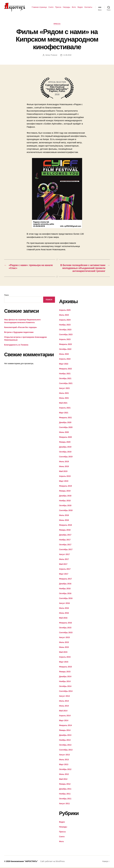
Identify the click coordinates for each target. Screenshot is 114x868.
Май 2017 (63, 565)
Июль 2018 (64, 516)
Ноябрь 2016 (65, 589)
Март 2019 (64, 482)
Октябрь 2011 (65, 799)
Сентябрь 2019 (66, 457)
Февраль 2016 (66, 624)
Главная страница (39, 7)
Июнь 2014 (64, 707)
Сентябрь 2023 (66, 335)
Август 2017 (64, 555)
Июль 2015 (64, 643)
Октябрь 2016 (65, 594)
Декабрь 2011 (65, 790)
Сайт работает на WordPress (52, 862)
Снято (51, 7)
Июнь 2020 (64, 433)
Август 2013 (64, 755)
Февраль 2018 (66, 526)
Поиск (6, 296)
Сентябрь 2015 (66, 633)
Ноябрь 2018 (65, 501)
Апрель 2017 (65, 570)
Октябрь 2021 (65, 379)
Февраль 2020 (66, 438)
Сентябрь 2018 (66, 511)
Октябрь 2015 (65, 628)
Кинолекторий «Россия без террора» (21, 328)
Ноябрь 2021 (65, 374)
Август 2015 (64, 638)
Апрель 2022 (65, 360)
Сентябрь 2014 (66, 692)
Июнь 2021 (64, 399)
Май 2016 (63, 619)
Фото (74, 7)
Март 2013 (64, 765)
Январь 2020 (65, 443)
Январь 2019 (65, 492)
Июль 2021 (64, 394)
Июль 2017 (64, 560)
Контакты (88, 7)
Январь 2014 (65, 731)
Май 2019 (63, 472)
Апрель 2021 (65, 409)
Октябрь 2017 (65, 545)
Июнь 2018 (64, 521)
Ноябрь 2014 (65, 682)
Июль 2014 (64, 702)
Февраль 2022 (66, 369)
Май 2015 (63, 653)
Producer (54, 56)
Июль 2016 (64, 609)
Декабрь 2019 (65, 448)
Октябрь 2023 (65, 330)
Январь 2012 (65, 785)
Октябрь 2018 (65, 506)
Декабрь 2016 (65, 584)
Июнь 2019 (64, 467)
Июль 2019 (64, 462)
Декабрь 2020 (65, 423)
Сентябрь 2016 (66, 599)
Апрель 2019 (65, 477)
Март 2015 (64, 663)
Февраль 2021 (66, 418)
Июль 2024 (64, 316)
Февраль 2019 (66, 487)
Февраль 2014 (66, 726)
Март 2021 (64, 413)
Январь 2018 (65, 531)
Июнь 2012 (64, 775)
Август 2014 (64, 697)
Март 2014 (64, 721)
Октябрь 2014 (65, 687)
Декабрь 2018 (65, 496)
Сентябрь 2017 (66, 550)
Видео (80, 7)
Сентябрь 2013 (66, 751)
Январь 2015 (65, 672)
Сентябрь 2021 (66, 384)
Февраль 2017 (66, 580)
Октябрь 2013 (65, 746)
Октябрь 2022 (65, 350)
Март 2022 (64, 365)
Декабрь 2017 (65, 536)
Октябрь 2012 (65, 770)
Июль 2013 (64, 760)
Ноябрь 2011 (65, 795)
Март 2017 (64, 575)
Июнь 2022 (64, 355)
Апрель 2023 (65, 340)
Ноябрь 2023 (65, 325)
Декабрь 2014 (65, 677)
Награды (66, 7)
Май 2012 (63, 780)
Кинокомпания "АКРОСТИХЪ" (24, 862)
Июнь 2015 (64, 648)
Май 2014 (63, 711)
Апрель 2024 (65, 321)
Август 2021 (64, 389)
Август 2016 (64, 604)
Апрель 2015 (65, 658)
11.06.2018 (67, 56)
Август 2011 (64, 804)
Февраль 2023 (66, 345)
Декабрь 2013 (65, 736)
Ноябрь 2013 (65, 741)
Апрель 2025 (65, 311)
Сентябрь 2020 (66, 428)
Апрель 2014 (65, 716)
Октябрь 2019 (65, 453)
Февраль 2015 (66, 667)
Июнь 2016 (64, 614)
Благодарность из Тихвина (16, 345)
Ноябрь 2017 (65, 540)
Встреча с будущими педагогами (19, 333)
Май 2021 (63, 404)
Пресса (58, 7)
